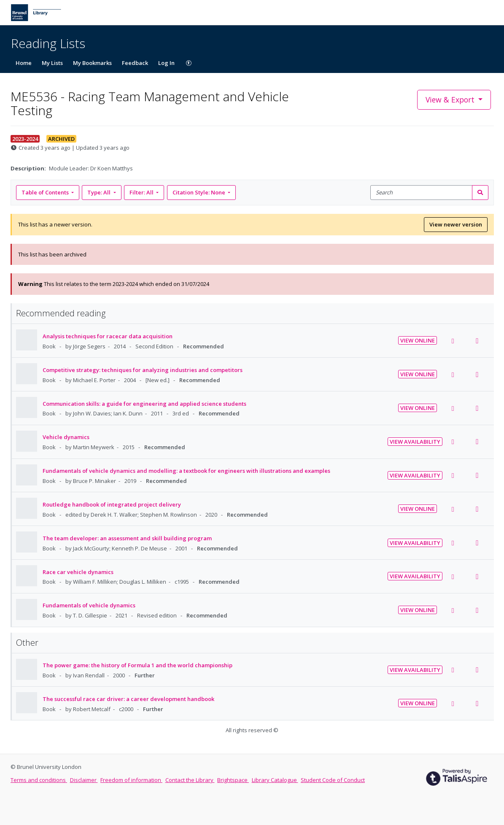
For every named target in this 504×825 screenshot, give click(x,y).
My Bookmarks (92, 63)
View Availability (415, 442)
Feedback (135, 63)
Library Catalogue (275, 780)
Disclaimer (84, 780)
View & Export (451, 100)
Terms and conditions (39, 780)
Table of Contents (46, 192)
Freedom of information (131, 780)
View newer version (456, 224)
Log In (166, 63)
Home (24, 63)
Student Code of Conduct (333, 780)
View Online (418, 340)
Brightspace (233, 780)
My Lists (52, 63)
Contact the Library (190, 780)
